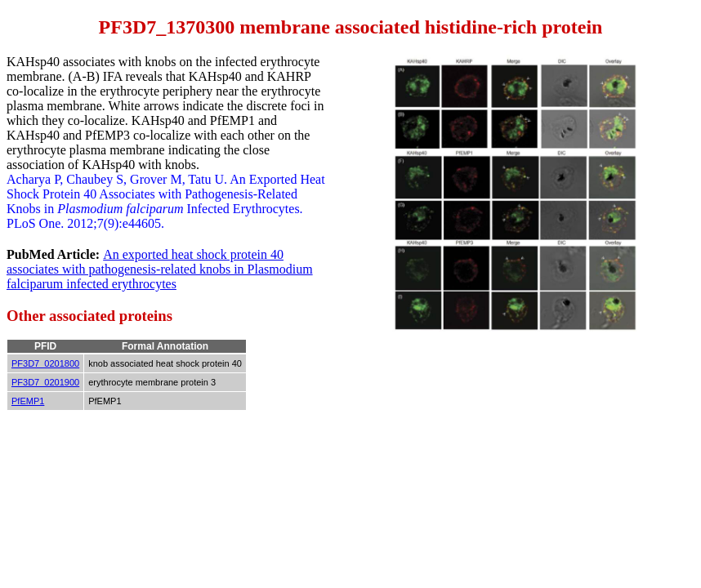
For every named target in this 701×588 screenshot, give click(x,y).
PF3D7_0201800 (45, 363)
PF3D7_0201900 (45, 382)
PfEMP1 (28, 401)
